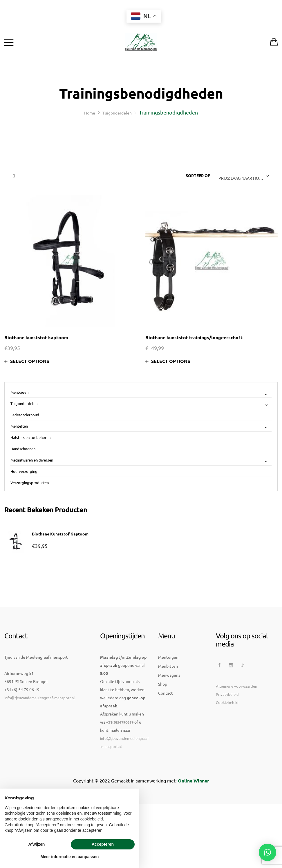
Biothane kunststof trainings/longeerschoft (194, 337)
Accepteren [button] (103, 844)
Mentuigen (168, 697)
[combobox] (243, 176)
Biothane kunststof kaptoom (36, 337)
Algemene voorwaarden (236, 726)
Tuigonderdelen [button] (141, 404)
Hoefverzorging (24, 471)
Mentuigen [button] (141, 393)
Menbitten (168, 706)
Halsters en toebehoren (30, 437)
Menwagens (169, 715)
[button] (267, 852)
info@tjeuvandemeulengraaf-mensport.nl (40, 738)
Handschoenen (23, 449)
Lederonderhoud (25, 415)
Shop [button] (163, 724)
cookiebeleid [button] (92, 819)
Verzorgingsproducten (30, 483)
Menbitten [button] (141, 426)
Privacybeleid (227, 734)
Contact (166, 733)
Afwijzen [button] (37, 844)
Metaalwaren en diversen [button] (141, 460)
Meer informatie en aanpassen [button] (70, 857)
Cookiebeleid (227, 743)
